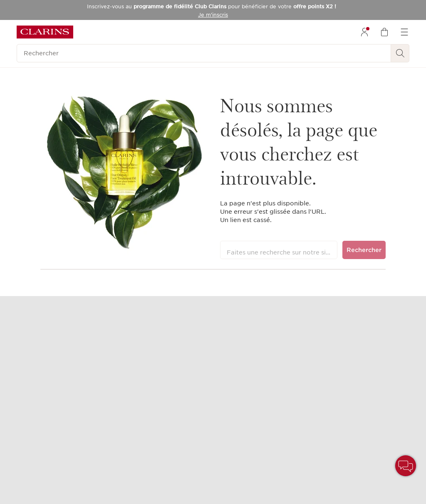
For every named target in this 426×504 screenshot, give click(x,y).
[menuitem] (364, 32)
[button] (406, 466)
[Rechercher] (204, 53)
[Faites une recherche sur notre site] (279, 250)
